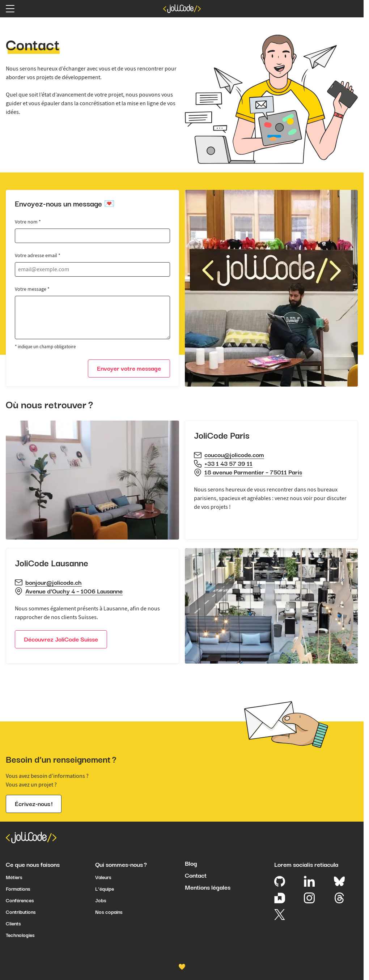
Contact (196, 875)
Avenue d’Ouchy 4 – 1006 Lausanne (74, 591)
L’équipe (105, 889)
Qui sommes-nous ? (121, 865)
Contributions (21, 912)
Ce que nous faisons (33, 865)
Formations (18, 889)
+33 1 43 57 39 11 (228, 464)
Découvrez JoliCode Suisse (61, 639)
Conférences (20, 900)
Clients (13, 924)
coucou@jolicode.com (234, 455)
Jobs (101, 900)
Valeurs (103, 877)
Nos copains (109, 912)
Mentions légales (208, 887)
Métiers (14, 877)
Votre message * (32, 289)
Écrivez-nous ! (34, 804)
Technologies (20, 935)
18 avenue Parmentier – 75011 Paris (253, 472)
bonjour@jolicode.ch (54, 583)
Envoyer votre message (129, 368)
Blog (191, 864)
